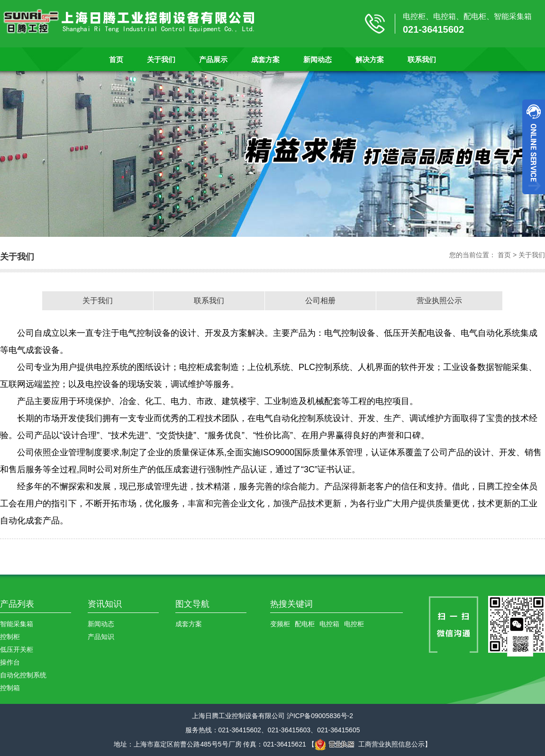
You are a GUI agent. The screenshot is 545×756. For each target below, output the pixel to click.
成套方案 (265, 59)
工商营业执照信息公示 (370, 744)
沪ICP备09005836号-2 (320, 716)
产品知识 (101, 637)
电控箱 (329, 624)
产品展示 (213, 59)
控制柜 (10, 637)
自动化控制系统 (23, 675)
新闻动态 (318, 59)
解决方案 (370, 59)
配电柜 (305, 624)
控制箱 (10, 688)
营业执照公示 (439, 301)
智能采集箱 (17, 624)
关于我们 (161, 59)
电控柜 (354, 624)
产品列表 (17, 604)
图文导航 (192, 604)
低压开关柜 (17, 649)
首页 (116, 59)
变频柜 (280, 624)
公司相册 (320, 301)
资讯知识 (105, 604)
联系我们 (422, 59)
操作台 (10, 662)
